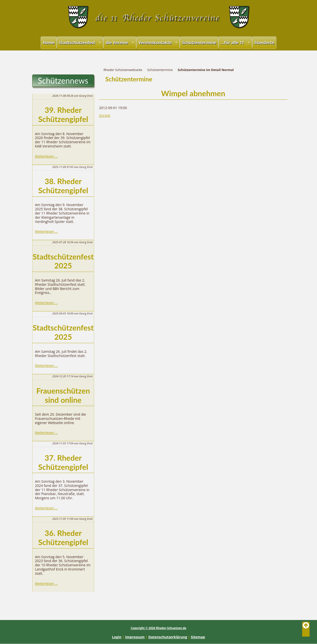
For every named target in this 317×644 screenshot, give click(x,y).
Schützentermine (199, 43)
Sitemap (198, 637)
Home (49, 43)
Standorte (264, 43)
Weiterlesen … (46, 156)
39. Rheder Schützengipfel (63, 115)
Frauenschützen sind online (63, 395)
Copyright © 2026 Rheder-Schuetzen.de (158, 628)
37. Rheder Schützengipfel (63, 462)
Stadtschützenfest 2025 (63, 261)
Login (117, 637)
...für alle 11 (232, 43)
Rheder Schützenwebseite (123, 70)
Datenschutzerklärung (168, 637)
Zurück (105, 115)
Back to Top (306, 629)
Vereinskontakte (155, 43)
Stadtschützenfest (77, 43)
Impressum (135, 637)
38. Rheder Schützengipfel (63, 186)
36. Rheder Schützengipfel (63, 538)
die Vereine (117, 43)
